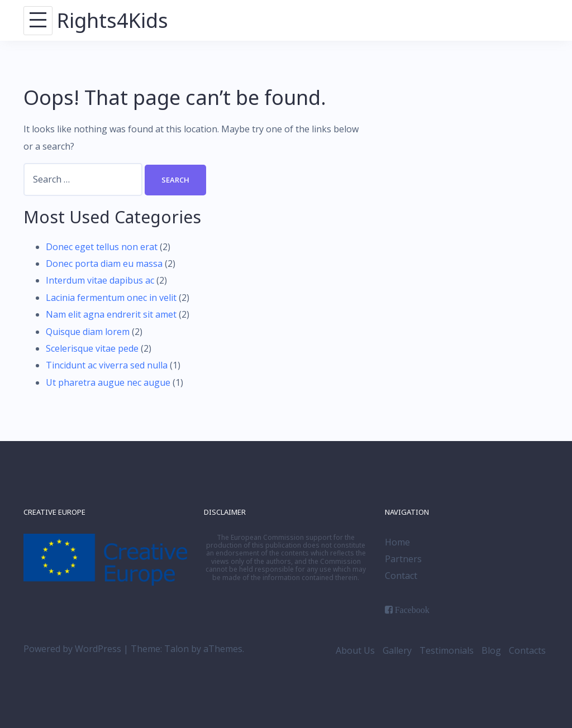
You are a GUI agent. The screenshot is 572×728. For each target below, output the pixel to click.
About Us (355, 650)
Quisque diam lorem (88, 332)
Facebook (412, 610)
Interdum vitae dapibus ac (100, 280)
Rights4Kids (113, 20)
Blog (491, 650)
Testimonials (447, 650)
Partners (403, 559)
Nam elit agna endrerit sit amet (111, 314)
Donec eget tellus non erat (102, 247)
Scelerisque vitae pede (92, 348)
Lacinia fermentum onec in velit (111, 298)
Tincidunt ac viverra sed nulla (107, 365)
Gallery (397, 650)
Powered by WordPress (72, 649)
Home (397, 542)
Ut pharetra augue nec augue (108, 382)
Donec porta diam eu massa (104, 264)
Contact (401, 576)
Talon (177, 649)
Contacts (527, 650)
